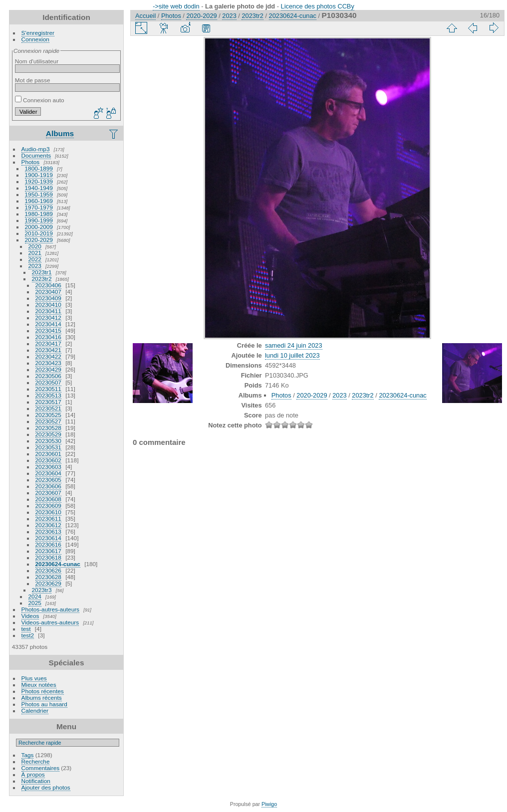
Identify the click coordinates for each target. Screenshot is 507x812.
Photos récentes (43, 691)
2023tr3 (42, 590)
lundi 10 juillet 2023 (292, 355)
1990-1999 (39, 220)
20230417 (48, 343)
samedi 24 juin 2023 (294, 345)
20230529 (48, 434)
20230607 (48, 493)
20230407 (48, 292)
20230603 (48, 467)
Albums (60, 133)
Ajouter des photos (46, 787)
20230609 (48, 506)
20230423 (48, 363)
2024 (35, 596)
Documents (36, 155)
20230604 (48, 473)
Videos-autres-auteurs (50, 622)
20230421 (48, 350)
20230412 (48, 317)
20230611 (48, 518)
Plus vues (34, 678)
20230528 (48, 428)
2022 (35, 259)
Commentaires (41, 768)
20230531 (48, 447)
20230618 (48, 557)
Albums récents (42, 698)
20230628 (48, 577)
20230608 (48, 499)
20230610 (48, 512)
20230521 (48, 408)
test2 (28, 635)
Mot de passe (33, 80)
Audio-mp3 (36, 149)
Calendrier (35, 710)
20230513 (48, 395)
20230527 (48, 421)
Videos (30, 616)
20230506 (48, 376)
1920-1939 (39, 181)
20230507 (48, 382)
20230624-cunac (58, 564)
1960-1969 (39, 201)
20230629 (48, 583)
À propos (33, 774)
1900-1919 (39, 175)
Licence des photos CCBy (318, 6)
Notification (36, 781)
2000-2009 (39, 227)
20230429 (48, 369)
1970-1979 (39, 207)
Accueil (145, 16)
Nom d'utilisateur (37, 61)
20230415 (48, 330)
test (26, 629)
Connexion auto (40, 100)
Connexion (35, 39)
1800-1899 (39, 168)
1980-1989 (39, 214)
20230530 (48, 441)
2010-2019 (39, 233)
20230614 (48, 538)
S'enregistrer (38, 33)
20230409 (48, 298)
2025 (35, 603)
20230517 (48, 402)
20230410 (48, 304)
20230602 (48, 460)
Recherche (36, 761)
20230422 (48, 356)
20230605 (48, 480)
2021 (35, 253)
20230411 (48, 311)
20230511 (48, 389)
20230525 (48, 415)
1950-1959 (39, 194)
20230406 (48, 285)
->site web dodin (176, 6)
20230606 (48, 486)
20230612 (48, 525)
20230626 (48, 570)
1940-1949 (39, 188)
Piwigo (269, 804)
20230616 (48, 544)
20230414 (48, 324)
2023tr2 (42, 279)
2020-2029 (39, 240)
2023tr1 (42, 272)
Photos (31, 162)
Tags (28, 755)
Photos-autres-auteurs (50, 609)
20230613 (48, 531)
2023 (35, 266)
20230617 (48, 551)
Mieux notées (39, 685)
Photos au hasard (44, 704)
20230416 (48, 337)
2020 (35, 246)
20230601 (48, 454)
